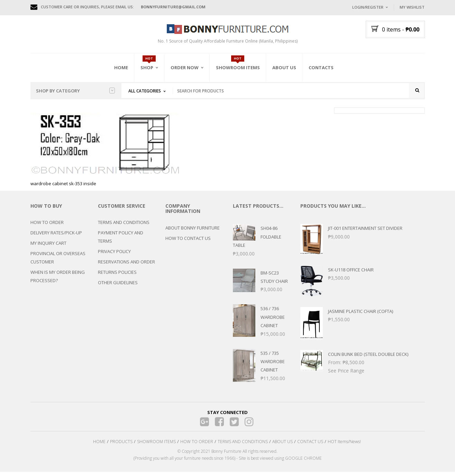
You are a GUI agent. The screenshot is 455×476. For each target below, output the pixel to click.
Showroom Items (238, 68)
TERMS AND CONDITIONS (124, 227)
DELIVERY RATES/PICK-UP (56, 237)
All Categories (145, 91)
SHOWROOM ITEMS (156, 446)
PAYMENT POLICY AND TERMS (121, 241)
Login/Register (368, 7)
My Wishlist (412, 7)
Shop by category (75, 91)
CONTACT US (310, 446)
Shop (147, 68)
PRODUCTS (121, 446)
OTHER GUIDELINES (118, 287)
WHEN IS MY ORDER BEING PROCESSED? (58, 281)
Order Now (185, 68)
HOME (99, 446)
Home (121, 68)
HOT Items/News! (344, 446)
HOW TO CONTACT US (188, 242)
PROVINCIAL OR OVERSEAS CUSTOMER (58, 262)
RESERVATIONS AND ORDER (126, 266)
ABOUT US (283, 446)
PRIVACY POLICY (114, 256)
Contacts (321, 68)
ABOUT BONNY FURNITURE (193, 232)
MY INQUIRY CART (48, 248)
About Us (284, 68)
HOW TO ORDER (47, 227)
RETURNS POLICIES (117, 277)
